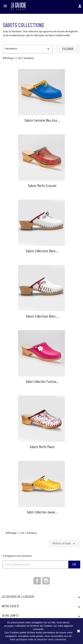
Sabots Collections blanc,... (42, 316)
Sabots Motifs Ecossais (42, 186)
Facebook (37, 581)
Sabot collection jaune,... (42, 512)
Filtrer (68, 49)
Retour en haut (64, 544)
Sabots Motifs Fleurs (42, 447)
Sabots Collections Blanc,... (42, 251)
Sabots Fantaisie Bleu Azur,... (42, 120)
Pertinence (28, 49)
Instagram (46, 581)
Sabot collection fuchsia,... (42, 381)
